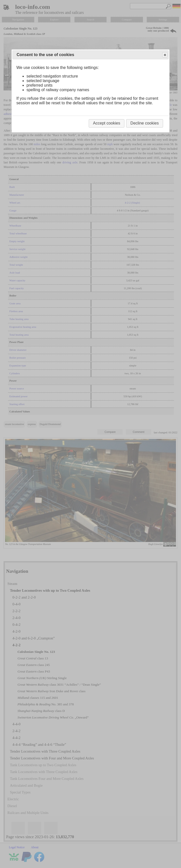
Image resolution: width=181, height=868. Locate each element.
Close (165, 55)
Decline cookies (145, 123)
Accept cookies (107, 123)
